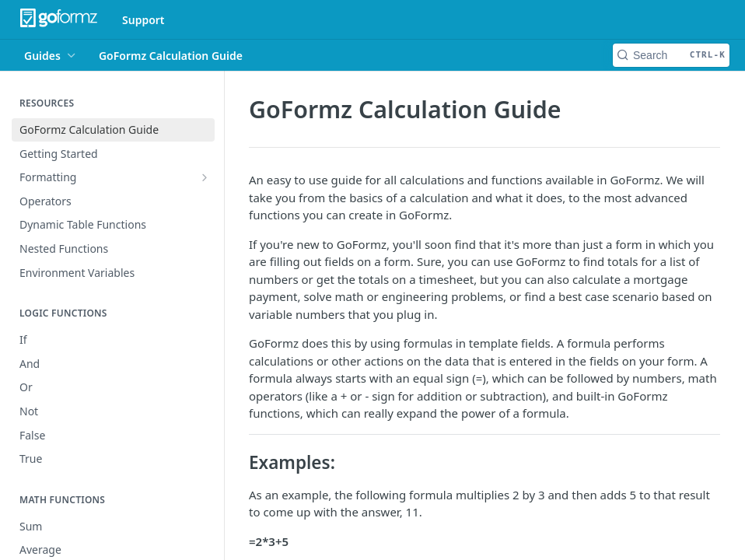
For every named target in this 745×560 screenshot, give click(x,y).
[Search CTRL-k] (671, 55)
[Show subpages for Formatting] (205, 177)
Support (143, 20)
